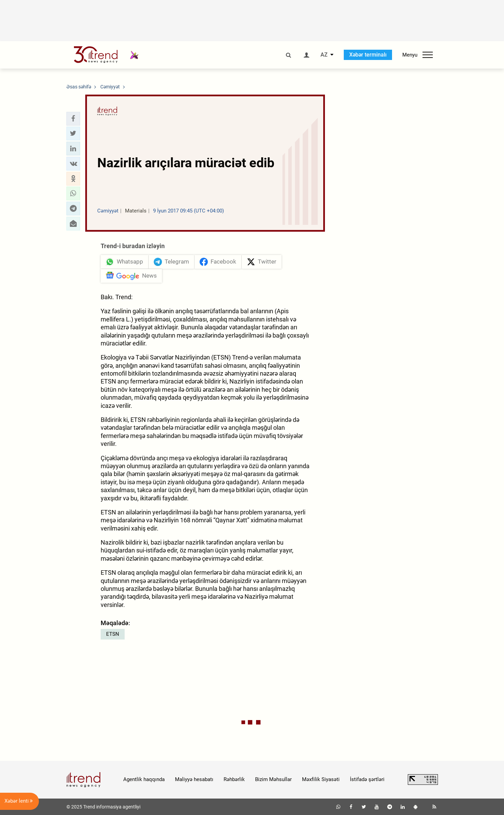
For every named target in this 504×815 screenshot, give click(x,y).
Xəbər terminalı (368, 55)
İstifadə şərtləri (367, 779)
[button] (73, 119)
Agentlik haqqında (144, 779)
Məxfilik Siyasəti (321, 779)
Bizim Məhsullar (273, 779)
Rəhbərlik (234, 779)
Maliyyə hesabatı (194, 779)
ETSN (113, 634)
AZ (324, 55)
